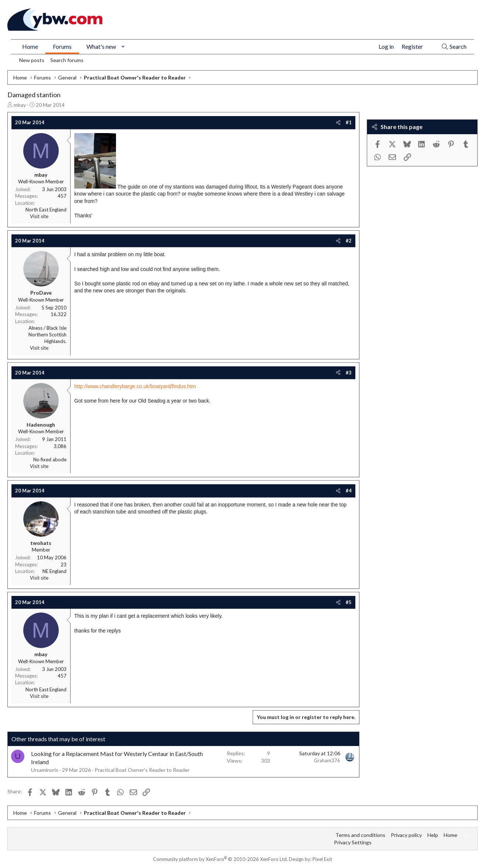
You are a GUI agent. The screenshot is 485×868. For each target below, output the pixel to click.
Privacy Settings (353, 842)
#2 (349, 241)
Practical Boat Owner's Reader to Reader (142, 770)
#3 (349, 373)
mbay (20, 105)
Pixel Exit (322, 859)
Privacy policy (406, 835)
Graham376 (327, 760)
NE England (54, 571)
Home (30, 46)
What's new (101, 46)
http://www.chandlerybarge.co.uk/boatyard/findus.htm (135, 386)
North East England (46, 210)
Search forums (67, 60)
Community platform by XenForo (220, 859)
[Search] (454, 47)
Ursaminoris (45, 770)
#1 (349, 122)
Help (433, 835)
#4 (349, 491)
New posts (32, 60)
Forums (62, 46)
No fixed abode (50, 460)
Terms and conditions (360, 835)
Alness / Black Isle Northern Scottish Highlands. (47, 335)
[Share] (338, 122)
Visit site (39, 216)
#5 (349, 602)
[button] (123, 47)
